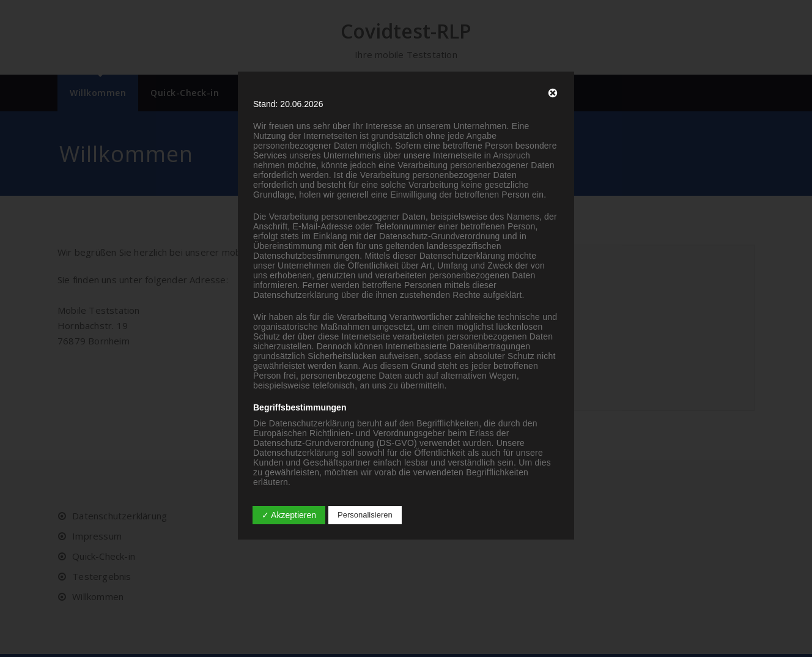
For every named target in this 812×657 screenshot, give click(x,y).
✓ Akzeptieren (289, 515)
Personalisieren (365, 515)
